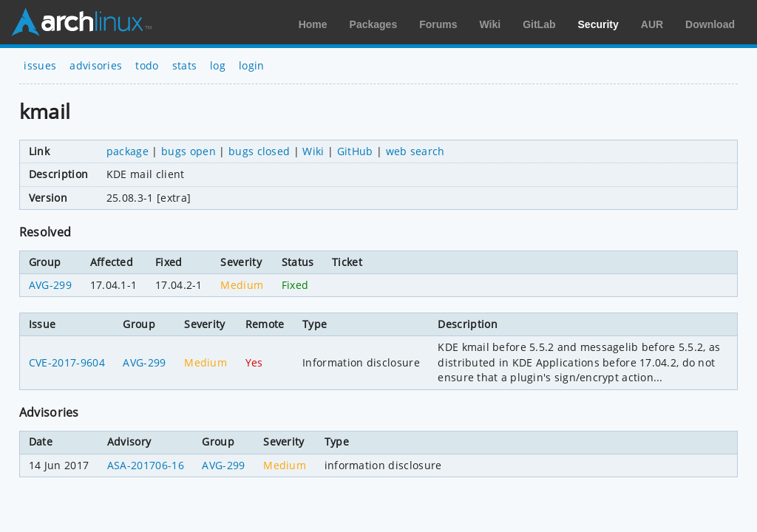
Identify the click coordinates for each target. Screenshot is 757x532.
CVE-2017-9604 (67, 362)
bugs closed (259, 151)
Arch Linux (81, 22)
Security (598, 24)
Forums (438, 24)
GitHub (355, 151)
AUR (652, 24)
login (252, 65)
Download (710, 24)
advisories (96, 65)
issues (40, 65)
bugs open (189, 151)
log (218, 65)
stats (185, 65)
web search (415, 151)
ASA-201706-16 (146, 465)
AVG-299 (50, 285)
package (128, 151)
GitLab (539, 24)
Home (313, 24)
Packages (374, 24)
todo (147, 65)
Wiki (490, 24)
